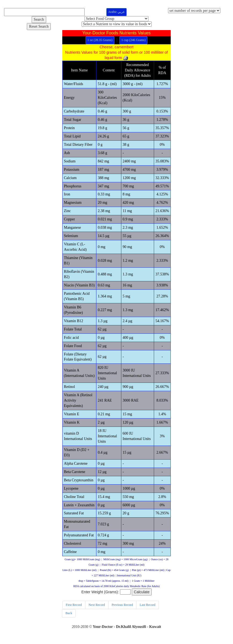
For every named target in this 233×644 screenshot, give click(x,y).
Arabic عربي (117, 12)
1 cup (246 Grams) (133, 40)
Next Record (97, 606)
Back (69, 614)
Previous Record (122, 606)
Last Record (147, 606)
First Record (74, 606)
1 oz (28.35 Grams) (100, 40)
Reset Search (39, 26)
